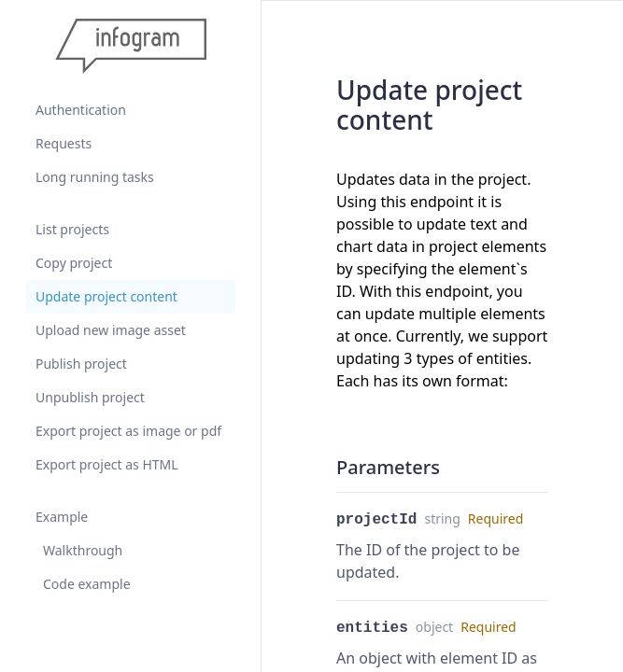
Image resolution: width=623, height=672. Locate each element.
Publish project (81, 364)
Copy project (74, 263)
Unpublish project (90, 397)
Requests (64, 143)
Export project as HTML (107, 464)
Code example (87, 584)
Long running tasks (95, 177)
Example (62, 517)
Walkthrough (83, 550)
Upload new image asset (111, 330)
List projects (72, 229)
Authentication (81, 110)
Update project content (106, 296)
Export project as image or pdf (128, 431)
